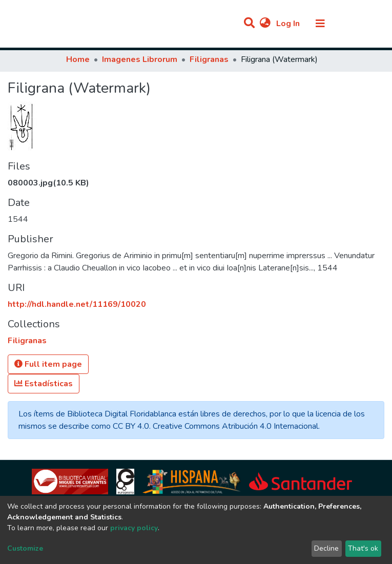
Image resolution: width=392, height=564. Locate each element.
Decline (326, 548)
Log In (289, 24)
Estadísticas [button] (44, 384)
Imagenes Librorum (140, 59)
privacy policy (134, 528)
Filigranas (209, 59)
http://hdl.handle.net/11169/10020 (77, 304)
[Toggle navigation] (320, 24)
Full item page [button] (48, 364)
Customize (25, 548)
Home (78, 59)
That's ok (363, 548)
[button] (265, 24)
